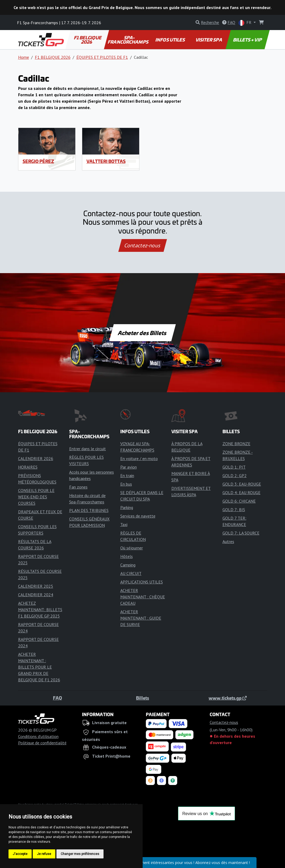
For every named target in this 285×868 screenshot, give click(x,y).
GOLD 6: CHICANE (239, 501)
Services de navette (138, 516)
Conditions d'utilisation (38, 736)
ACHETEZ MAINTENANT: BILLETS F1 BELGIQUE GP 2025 (40, 610)
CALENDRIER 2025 (36, 586)
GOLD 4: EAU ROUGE (241, 493)
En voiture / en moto (139, 458)
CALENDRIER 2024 (36, 595)
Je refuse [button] (44, 854)
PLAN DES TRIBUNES (89, 510)
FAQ (57, 698)
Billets (142, 698)
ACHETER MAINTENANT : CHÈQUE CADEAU (143, 597)
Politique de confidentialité (42, 743)
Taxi (124, 524)
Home (24, 57)
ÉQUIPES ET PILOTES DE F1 (102, 57)
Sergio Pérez (38, 161)
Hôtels (127, 556)
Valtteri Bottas (106, 161)
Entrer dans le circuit (88, 449)
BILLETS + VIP (248, 40)
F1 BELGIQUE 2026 (88, 40)
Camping (128, 565)
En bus (126, 484)
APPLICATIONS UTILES (142, 582)
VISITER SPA (209, 40)
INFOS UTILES (171, 40)
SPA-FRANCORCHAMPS (128, 40)
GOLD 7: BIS (234, 510)
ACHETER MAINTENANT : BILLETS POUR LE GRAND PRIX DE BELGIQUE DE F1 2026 (39, 667)
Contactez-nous (142, 245)
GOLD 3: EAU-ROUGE (242, 484)
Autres (228, 541)
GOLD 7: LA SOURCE (241, 533)
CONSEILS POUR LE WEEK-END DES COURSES (36, 497)
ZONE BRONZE (236, 444)
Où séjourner (132, 548)
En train (127, 475)
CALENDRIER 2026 (36, 458)
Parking (127, 507)
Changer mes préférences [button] (80, 854)
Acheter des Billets (142, 333)
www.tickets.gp (228, 698)
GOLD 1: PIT (234, 467)
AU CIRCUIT (131, 573)
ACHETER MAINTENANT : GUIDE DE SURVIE (141, 618)
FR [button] (245, 23)
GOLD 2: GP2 (235, 475)
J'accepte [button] (20, 854)
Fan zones (78, 487)
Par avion (129, 467)
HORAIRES (28, 467)
